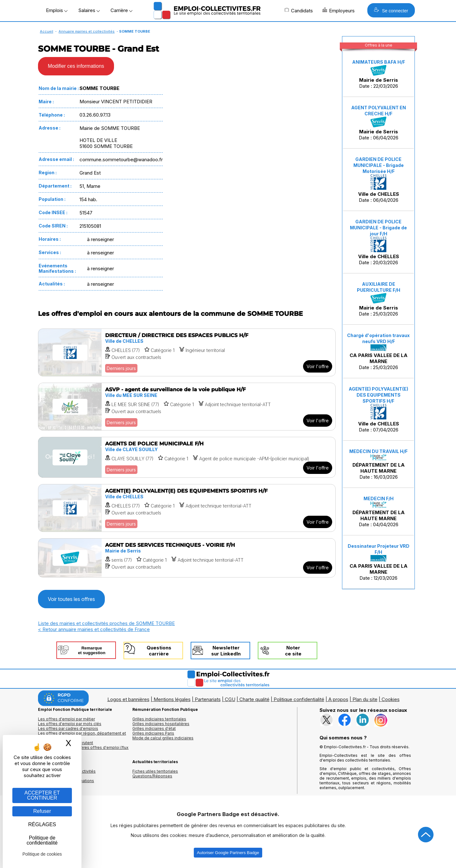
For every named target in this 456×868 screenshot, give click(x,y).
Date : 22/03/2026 (379, 74)
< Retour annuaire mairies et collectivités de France (94, 629)
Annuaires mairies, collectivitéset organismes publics (67, 774)
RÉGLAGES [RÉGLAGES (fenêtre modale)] (42, 824)
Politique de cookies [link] (42, 854)
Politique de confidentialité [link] (42, 840)
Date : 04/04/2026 (379, 512)
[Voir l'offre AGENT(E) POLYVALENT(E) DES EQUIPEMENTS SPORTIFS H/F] (187, 508)
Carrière (121, 10)
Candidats (299, 10)
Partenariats (208, 699)
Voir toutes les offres (71, 599)
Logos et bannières (128, 699)
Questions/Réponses (152, 776)
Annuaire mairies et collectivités (87, 31)
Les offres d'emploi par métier (66, 719)
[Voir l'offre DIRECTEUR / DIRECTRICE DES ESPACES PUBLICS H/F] (187, 352)
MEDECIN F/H (379, 498)
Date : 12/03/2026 (379, 562)
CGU (230, 699)
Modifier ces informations (76, 66)
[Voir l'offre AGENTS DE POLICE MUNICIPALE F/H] (187, 457)
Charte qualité (254, 699)
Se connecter (391, 10)
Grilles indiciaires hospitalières (161, 724)
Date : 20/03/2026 (378, 242)
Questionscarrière (159, 651)
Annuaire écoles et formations (66, 781)
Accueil (47, 31)
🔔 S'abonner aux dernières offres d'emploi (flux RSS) (83, 750)
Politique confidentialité (299, 699)
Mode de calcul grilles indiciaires (163, 738)
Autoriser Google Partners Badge (228, 853)
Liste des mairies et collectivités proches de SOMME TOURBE (106, 623)
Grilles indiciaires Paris (153, 733)
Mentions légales (172, 699)
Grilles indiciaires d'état (154, 728)
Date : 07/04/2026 (378, 409)
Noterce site (293, 651)
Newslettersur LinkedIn (226, 651)
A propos (338, 699)
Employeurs (339, 10)
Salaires (89, 10)
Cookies (391, 699)
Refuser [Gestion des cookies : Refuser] (42, 811)
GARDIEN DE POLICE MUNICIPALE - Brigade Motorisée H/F (379, 165)
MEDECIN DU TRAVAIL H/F (378, 451)
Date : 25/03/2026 (379, 299)
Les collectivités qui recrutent (66, 743)
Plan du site (365, 699)
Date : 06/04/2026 (379, 123)
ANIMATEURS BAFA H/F (379, 62)
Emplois (57, 10)
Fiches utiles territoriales (155, 771)
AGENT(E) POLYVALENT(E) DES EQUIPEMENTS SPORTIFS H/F (378, 395)
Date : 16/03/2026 (378, 464)
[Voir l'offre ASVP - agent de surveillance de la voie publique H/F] (187, 407)
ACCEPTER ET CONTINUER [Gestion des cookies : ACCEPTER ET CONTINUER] (42, 795)
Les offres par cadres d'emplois (68, 728)
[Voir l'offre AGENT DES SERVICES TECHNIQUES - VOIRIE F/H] (187, 558)
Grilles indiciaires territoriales (159, 719)
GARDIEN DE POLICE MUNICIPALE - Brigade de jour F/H (378, 228)
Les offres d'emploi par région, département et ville (82, 736)
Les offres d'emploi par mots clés (70, 724)
